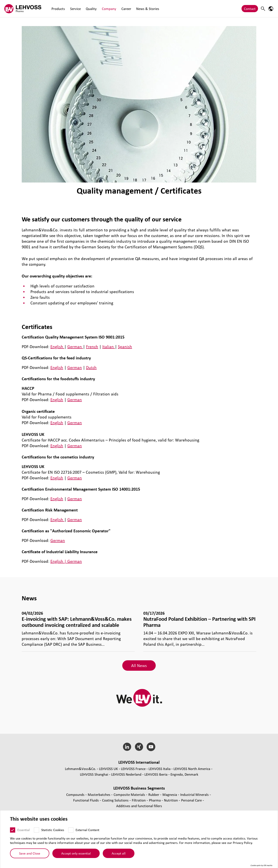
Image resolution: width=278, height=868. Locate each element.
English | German (66, 561)
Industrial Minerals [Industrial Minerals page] (195, 794)
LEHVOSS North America (192, 769)
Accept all (119, 853)
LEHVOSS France (133, 769)
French (92, 347)
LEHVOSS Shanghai (94, 774)
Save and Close (30, 853)
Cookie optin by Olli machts (261, 865)
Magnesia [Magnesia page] (170, 794)
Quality (90, 9)
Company (108, 9)
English (57, 347)
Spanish (125, 347)
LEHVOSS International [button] (139, 762)
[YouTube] (151, 747)
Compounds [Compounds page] (76, 794)
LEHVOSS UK (108, 769)
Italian (109, 347)
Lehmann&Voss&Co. (80, 769)
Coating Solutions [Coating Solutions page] (116, 800)
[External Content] (71, 830)
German (75, 347)
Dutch (91, 367)
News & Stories (146, 9)
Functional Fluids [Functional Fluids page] (86, 800)
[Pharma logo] (23, 9)
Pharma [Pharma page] (155, 800)
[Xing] (139, 747)
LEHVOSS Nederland (126, 774)
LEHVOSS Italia (160, 769)
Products (58, 9)
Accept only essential (76, 853)
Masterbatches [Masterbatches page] (99, 794)
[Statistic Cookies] (36, 830)
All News (139, 666)
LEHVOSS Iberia (156, 774)
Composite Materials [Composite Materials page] (130, 794)
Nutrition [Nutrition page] (171, 800)
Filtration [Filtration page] (139, 800)
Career (125, 9)
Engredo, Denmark (184, 774)
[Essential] (13, 830)
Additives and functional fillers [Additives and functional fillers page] (139, 806)
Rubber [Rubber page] (154, 794)
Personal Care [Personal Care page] (192, 800)
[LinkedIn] (127, 747)
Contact (250, 9)
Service (75, 9)
